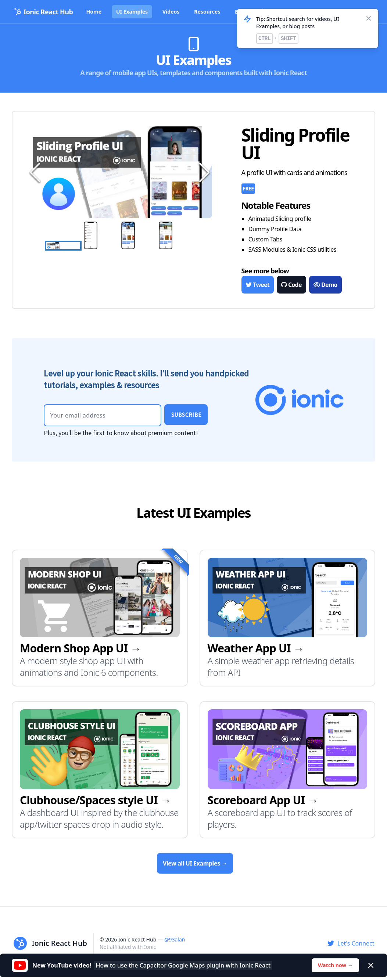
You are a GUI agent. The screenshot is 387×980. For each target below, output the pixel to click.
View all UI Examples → (195, 863)
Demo (325, 285)
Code (291, 285)
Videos (171, 12)
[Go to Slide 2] (101, 235)
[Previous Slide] (34, 172)
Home (94, 12)
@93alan (175, 939)
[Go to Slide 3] (138, 235)
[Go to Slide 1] (63, 245)
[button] (120, 172)
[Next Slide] (203, 172)
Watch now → (335, 965)
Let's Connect (351, 943)
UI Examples (132, 12)
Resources (207, 12)
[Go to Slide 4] (176, 235)
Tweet (258, 285)
